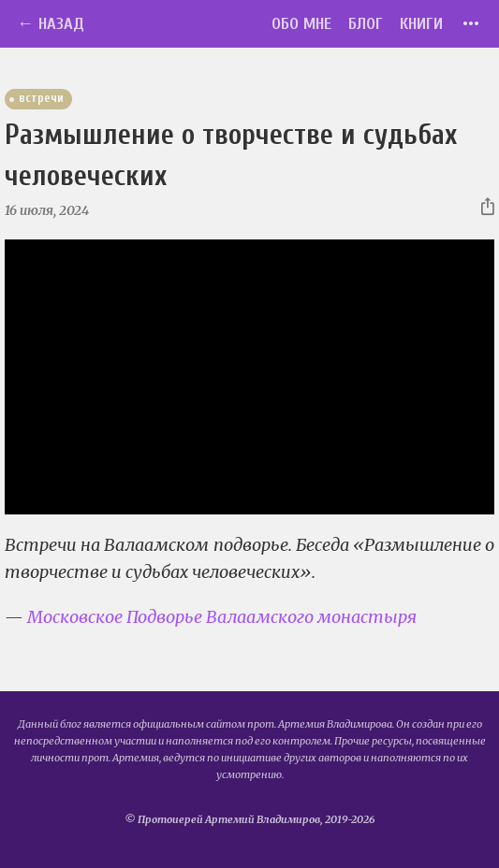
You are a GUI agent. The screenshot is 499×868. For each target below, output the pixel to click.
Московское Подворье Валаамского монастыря (222, 617)
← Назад (51, 24)
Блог (366, 24)
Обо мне (301, 24)
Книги (421, 24)
